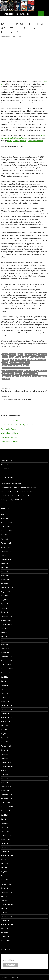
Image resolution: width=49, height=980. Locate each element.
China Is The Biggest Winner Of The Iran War (17, 492)
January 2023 (6, 612)
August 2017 (6, 860)
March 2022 (5, 644)
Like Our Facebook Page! (10, 433)
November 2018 (7, 799)
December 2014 (7, 916)
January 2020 (6, 750)
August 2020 (6, 722)
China (20, 354)
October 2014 (6, 920)
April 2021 (5, 689)
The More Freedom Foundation (15, 14)
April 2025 (5, 539)
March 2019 (5, 782)
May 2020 (5, 734)
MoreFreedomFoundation (12, 365)
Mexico (5, 360)
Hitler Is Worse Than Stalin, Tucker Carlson (16, 496)
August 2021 (6, 673)
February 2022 (6, 649)
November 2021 (7, 661)
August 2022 (6, 628)
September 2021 (7, 669)
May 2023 (5, 600)
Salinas (19, 373)
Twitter (10, 141)
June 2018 (5, 819)
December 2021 (7, 657)
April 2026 (5, 515)
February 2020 (6, 746)
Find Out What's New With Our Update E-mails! (18, 425)
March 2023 (5, 608)
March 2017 (5, 880)
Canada (13, 354)
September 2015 (7, 904)
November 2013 (7, 933)
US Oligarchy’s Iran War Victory (12, 484)
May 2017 (5, 872)
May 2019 (5, 774)
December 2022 (7, 616)
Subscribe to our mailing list (15, 956)
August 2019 (6, 770)
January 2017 (6, 888)
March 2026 (5, 519)
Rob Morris (43, 371)
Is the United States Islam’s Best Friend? (24, 398)
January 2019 (6, 791)
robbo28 (18, 36)
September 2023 (7, 588)
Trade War (7, 376)
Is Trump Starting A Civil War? (11, 500)
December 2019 (7, 754)
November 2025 (7, 523)
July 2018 (4, 815)
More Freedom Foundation (20, 362)
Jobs (18, 357)
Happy (5, 357)
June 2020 (5, 730)
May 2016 (5, 900)
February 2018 (6, 835)
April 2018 (5, 827)
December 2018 (7, 795)
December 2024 (7, 551)
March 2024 (5, 575)
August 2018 (6, 811)
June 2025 (5, 535)
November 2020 (7, 709)
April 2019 (5, 778)
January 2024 (6, 580)
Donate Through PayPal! (10, 421)
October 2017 (6, 851)
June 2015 (5, 908)
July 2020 (4, 726)
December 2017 (7, 843)
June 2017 (5, 868)
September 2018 (7, 807)
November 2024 (7, 555)
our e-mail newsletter (36, 141)
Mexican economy (38, 357)
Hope (12, 357)
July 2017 (4, 864)
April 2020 (5, 738)
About (3, 456)
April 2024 (5, 571)
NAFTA (26, 365)
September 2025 (7, 531)
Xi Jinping (6, 379)
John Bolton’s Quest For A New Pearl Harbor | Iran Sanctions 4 (24, 389)
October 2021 (6, 665)
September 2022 (7, 624)
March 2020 (5, 742)
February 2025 (6, 543)
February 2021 (6, 697)
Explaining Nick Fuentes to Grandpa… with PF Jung (19, 488)
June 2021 (5, 681)
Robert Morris (8, 373)
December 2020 (7, 705)
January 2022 (6, 653)
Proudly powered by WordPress (11, 977)
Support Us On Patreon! (10, 441)
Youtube (23, 141)
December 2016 (7, 892)
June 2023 (5, 596)
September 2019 (7, 766)
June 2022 (5, 636)
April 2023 (5, 604)
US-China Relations (40, 376)
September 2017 (7, 855)
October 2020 (6, 713)
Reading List (5, 469)
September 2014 (7, 924)
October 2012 (6, 937)
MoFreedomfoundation (36, 360)
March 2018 (5, 831)
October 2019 (6, 762)
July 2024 (4, 563)
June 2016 (5, 896)
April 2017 (5, 876)
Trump (16, 376)
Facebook (16, 141)
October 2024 (6, 559)
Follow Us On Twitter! (9, 429)
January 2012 (6, 941)
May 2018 (5, 823)
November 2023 (7, 584)
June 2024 (5, 567)
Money (5, 362)
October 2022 (6, 620)
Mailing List (5, 465)
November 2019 (7, 758)
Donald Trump (31, 354)
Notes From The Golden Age (13, 371)
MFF (12, 360)
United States (26, 376)
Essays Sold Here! (7, 460)
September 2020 (7, 717)
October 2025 (6, 527)
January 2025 (6, 547)
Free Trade (42, 354)
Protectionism (31, 371)
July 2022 (4, 632)
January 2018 (6, 839)
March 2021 (5, 693)
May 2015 (5, 912)
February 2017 (6, 884)
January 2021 (6, 701)
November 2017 (7, 847)
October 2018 (6, 803)
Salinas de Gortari (31, 373)
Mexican (26, 357)
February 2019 (6, 786)
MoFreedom (21, 360)
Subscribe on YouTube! (9, 437)
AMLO (5, 354)
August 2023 (6, 592)
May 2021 (5, 685)
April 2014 (5, 929)
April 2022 (5, 640)
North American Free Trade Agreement (16, 368)
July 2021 (4, 677)
